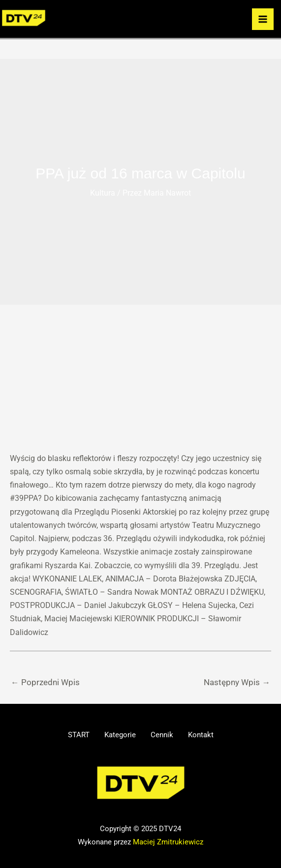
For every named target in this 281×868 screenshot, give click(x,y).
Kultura (103, 193)
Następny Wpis (237, 682)
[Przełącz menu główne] (263, 19)
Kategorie (118, 735)
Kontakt (208, 735)
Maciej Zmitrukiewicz (168, 841)
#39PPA (24, 498)
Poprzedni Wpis (45, 682)
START (71, 735)
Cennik (164, 735)
